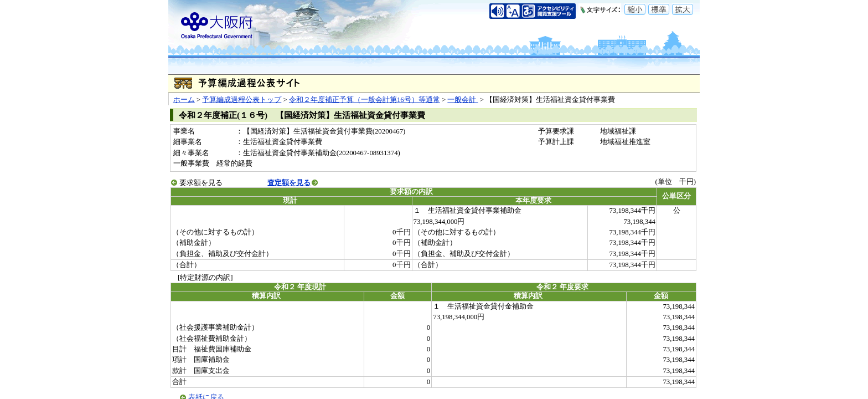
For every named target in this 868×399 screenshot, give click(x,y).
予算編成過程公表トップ (242, 100)
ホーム (184, 100)
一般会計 (463, 100)
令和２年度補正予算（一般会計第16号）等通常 (365, 100)
